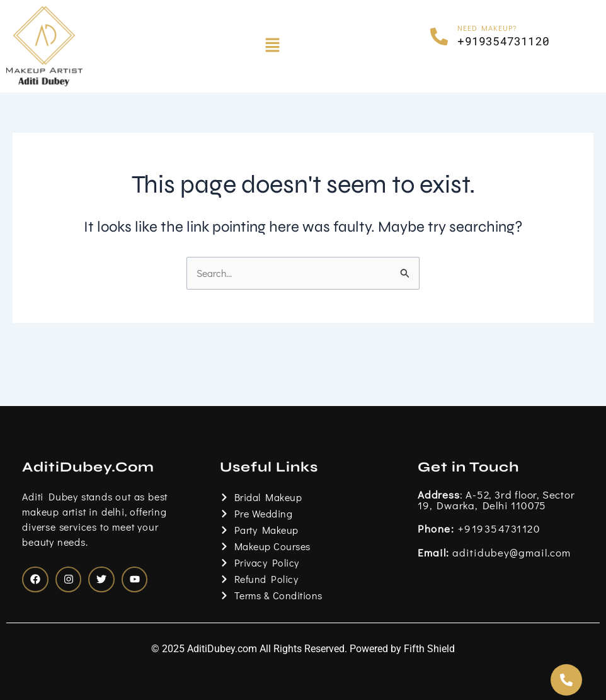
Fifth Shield (429, 649)
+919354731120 (479, 527)
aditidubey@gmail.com (494, 551)
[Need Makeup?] (439, 37)
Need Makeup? (487, 28)
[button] (273, 46)
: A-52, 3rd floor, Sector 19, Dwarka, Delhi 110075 (496, 498)
